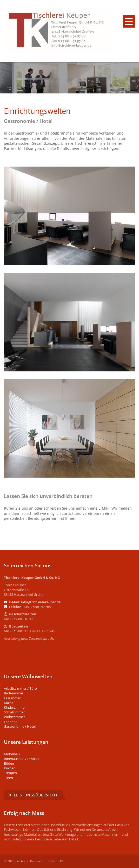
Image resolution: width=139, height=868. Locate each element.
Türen (8, 778)
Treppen (10, 773)
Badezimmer (14, 693)
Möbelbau (12, 754)
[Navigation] (129, 21)
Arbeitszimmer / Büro (20, 688)
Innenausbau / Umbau (21, 759)
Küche (9, 703)
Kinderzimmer (15, 707)
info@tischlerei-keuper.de (41, 602)
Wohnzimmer (14, 717)
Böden (9, 763)
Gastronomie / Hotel (20, 726)
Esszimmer (12, 698)
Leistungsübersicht (36, 795)
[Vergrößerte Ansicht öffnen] (69, 216)
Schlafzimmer (14, 712)
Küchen (10, 768)
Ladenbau (12, 722)
